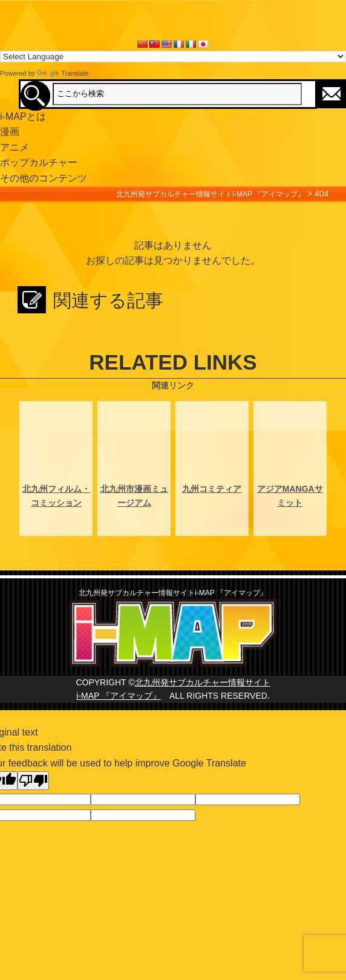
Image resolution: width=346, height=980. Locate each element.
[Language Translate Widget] (173, 57)
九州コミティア (212, 489)
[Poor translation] (33, 781)
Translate (63, 73)
